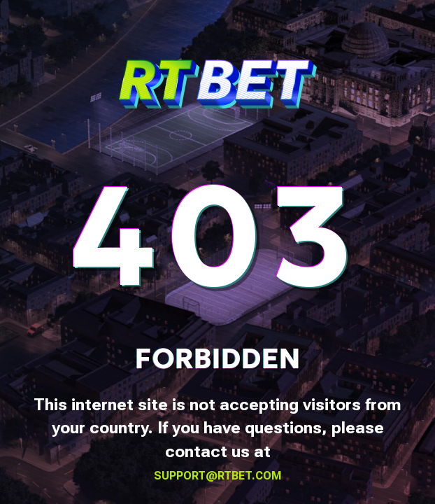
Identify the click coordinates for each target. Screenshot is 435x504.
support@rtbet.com (218, 476)
